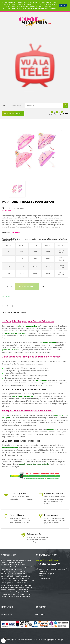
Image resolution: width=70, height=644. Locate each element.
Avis (24, 312)
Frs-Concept (58, 640)
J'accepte (63, 5)
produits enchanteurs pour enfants (34, 464)
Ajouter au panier (28, 287)
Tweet (8, 306)
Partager (4, 306)
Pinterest (13, 306)
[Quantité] (7, 287)
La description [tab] (10, 312)
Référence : (7, 233)
